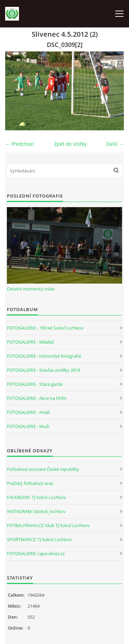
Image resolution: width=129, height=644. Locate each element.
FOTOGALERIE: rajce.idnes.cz (36, 553)
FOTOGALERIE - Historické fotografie (44, 356)
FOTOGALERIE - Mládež (30, 342)
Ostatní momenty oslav (31, 289)
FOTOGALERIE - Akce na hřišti (37, 398)
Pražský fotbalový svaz (30, 483)
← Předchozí (20, 144)
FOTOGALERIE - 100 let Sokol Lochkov (45, 328)
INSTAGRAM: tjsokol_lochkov (36, 511)
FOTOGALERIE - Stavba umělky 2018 (44, 370)
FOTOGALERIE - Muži (28, 426)
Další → (115, 144)
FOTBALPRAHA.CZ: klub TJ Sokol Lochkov (48, 525)
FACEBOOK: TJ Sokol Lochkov (36, 497)
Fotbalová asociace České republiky (43, 469)
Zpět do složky (70, 144)
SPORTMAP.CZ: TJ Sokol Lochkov (39, 539)
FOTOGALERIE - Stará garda (35, 384)
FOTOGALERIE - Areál (28, 412)
